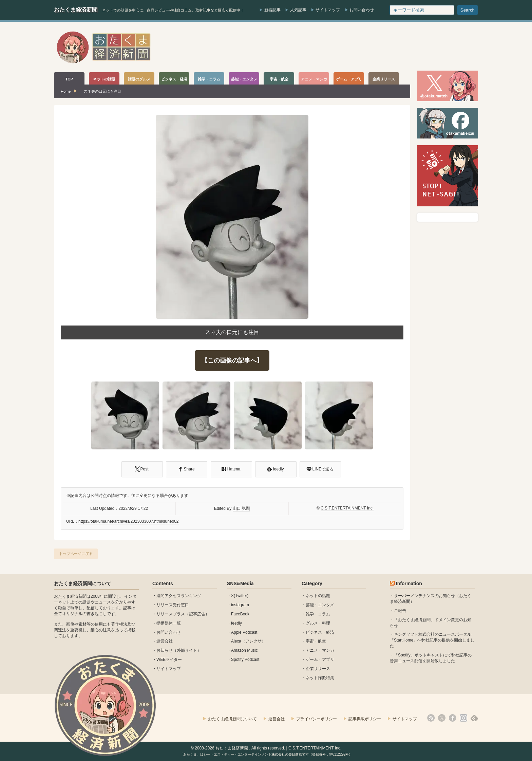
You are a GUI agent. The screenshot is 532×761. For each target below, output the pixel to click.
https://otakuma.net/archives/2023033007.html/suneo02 (129, 521)
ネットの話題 (318, 596)
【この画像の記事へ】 (232, 360)
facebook (453, 718)
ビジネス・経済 (320, 632)
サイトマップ (328, 10)
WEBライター (169, 660)
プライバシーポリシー (317, 719)
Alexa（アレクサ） (248, 641)
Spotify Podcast (245, 660)
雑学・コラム (318, 614)
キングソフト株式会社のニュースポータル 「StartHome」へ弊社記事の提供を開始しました (432, 640)
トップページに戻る (76, 554)
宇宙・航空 (316, 641)
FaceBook (240, 614)
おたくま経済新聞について (82, 583)
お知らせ (165, 650)
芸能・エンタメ (320, 605)
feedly (236, 623)
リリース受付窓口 (173, 605)
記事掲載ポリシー (365, 719)
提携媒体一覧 (169, 623)
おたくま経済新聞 (76, 10)
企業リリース (318, 669)
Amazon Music (244, 650)
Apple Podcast (244, 632)
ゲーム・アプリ (320, 660)
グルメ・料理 (318, 623)
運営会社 (165, 641)
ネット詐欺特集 (320, 678)
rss (431, 718)
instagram (240, 605)
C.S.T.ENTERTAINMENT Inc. (347, 508)
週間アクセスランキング (179, 596)
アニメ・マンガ (320, 650)
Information (409, 583)
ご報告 (400, 611)
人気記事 (298, 10)
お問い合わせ (362, 10)
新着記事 (272, 10)
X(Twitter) (240, 596)
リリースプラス (171, 614)
